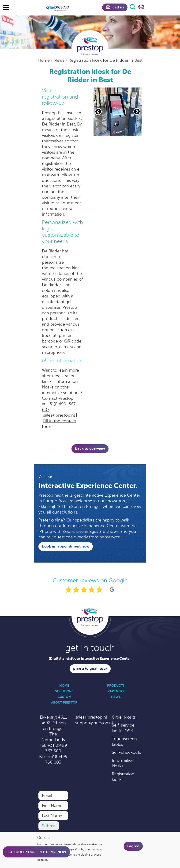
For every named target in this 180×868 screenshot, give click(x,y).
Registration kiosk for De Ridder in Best (105, 60)
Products (116, 685)
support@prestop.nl (94, 723)
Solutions (64, 691)
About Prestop (64, 702)
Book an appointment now (66, 546)
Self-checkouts (126, 752)
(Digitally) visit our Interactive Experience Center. (90, 658)
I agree (133, 846)
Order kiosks (124, 717)
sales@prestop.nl (59, 415)
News (60, 60)
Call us (115, 7)
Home (44, 60)
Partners (116, 691)
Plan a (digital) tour (90, 669)
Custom (64, 697)
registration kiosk (61, 118)
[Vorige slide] (98, 112)
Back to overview (90, 449)
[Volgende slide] (137, 111)
